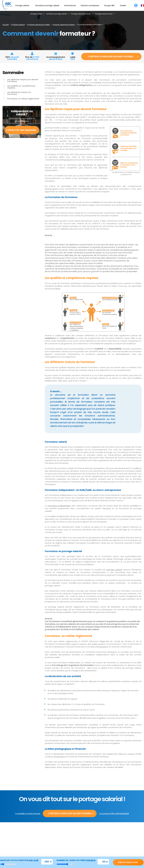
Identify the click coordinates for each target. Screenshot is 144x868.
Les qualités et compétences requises (21, 87)
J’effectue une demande (21, 130)
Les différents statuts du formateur (19, 93)
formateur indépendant (59, 506)
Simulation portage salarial (57, 14)
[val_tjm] (46, 862)
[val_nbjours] (102, 862)
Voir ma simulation (128, 862)
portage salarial (114, 570)
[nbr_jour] (65, 864)
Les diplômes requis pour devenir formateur (23, 80)
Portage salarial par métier (81, 14)
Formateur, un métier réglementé (23, 99)
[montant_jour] (9, 864)
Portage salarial (36, 14)
